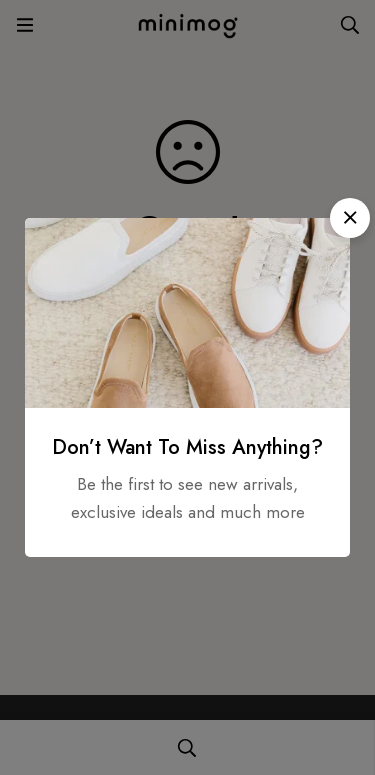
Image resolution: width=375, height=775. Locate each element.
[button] (350, 218)
